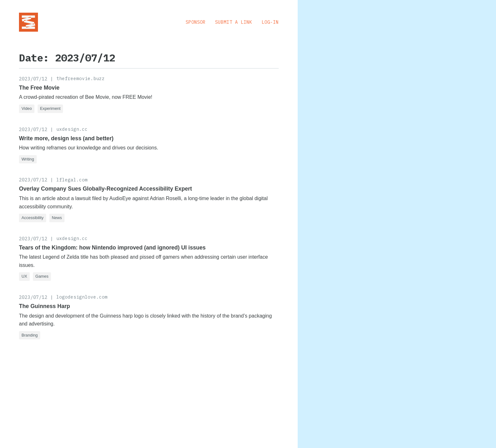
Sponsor (196, 22)
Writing (28, 159)
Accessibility (33, 218)
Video (27, 108)
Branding (30, 335)
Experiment (50, 108)
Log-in (270, 22)
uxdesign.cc (72, 129)
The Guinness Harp (44, 306)
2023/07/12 (33, 79)
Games (42, 276)
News (57, 218)
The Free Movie (39, 88)
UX (24, 276)
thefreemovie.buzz (81, 78)
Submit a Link (234, 22)
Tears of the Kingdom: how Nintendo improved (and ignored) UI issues (112, 248)
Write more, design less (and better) (66, 138)
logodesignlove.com (82, 297)
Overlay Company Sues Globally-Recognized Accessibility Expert (105, 189)
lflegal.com (72, 180)
